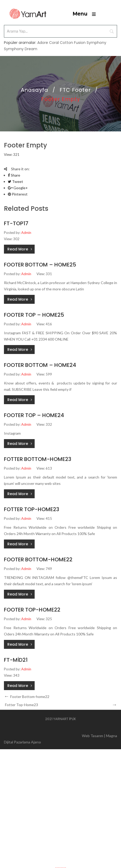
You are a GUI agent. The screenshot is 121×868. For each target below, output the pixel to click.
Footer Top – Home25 (34, 315)
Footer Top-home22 (32, 610)
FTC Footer (75, 90)
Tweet (15, 181)
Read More (18, 249)
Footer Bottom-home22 (38, 559)
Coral (54, 43)
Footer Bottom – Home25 (40, 265)
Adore (43, 43)
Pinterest (18, 194)
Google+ (18, 188)
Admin (26, 233)
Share (14, 175)
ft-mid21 (16, 660)
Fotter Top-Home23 (32, 509)
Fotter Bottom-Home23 (38, 459)
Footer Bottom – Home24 (40, 365)
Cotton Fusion (73, 43)
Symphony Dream (21, 49)
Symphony (96, 43)
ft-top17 (16, 223)
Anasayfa (35, 90)
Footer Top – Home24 (34, 415)
